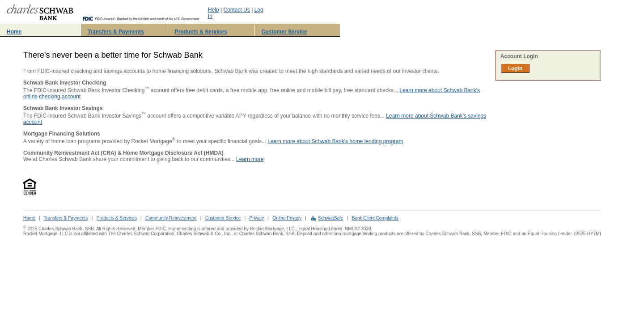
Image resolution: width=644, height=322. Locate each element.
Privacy (256, 218)
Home (14, 32)
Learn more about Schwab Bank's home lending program (335, 141)
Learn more (250, 159)
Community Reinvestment (171, 218)
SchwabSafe (330, 218)
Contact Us (237, 10)
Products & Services (201, 32)
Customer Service (284, 32)
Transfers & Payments (116, 32)
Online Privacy (287, 218)
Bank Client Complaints (375, 218)
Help (214, 10)
